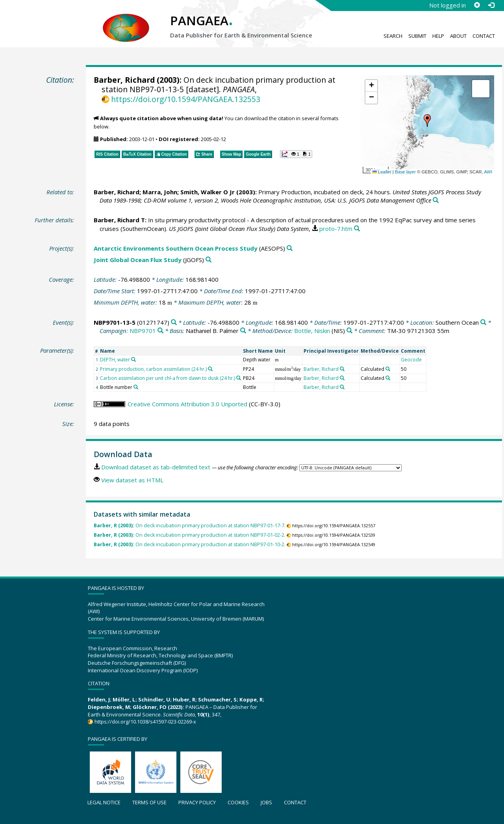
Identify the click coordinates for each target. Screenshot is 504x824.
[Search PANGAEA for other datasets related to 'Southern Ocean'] (483, 323)
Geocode (411, 360)
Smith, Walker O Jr (208, 192)
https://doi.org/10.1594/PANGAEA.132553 (186, 99)
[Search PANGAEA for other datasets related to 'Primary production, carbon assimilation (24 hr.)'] (210, 369)
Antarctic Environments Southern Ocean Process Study (176, 248)
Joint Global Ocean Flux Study (138, 260)
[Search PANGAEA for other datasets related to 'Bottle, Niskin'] (349, 331)
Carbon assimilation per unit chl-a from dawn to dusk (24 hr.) (168, 378)
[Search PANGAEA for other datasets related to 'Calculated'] (388, 369)
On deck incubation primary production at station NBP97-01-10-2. (190, 544)
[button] (427, 121)
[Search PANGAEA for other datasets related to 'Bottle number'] (136, 387)
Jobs (266, 802)
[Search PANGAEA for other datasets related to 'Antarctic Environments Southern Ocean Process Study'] (290, 248)
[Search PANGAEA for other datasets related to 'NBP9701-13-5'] (174, 323)
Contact (484, 36)
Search (393, 36)
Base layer (405, 172)
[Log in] (491, 5)
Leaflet (382, 172)
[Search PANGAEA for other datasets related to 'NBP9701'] (160, 331)
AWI (488, 172)
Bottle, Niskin (312, 331)
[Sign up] (477, 5)
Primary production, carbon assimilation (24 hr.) (153, 369)
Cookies (238, 802)
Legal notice (104, 802)
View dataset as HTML (132, 480)
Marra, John (160, 192)
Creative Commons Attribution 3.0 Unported (187, 404)
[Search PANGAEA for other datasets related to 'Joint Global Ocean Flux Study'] (208, 260)
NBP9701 (143, 331)
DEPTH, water (115, 360)
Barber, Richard (124, 80)
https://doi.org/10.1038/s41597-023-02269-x (145, 722)
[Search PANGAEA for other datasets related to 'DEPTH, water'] (133, 359)
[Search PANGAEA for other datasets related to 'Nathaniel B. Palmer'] (243, 331)
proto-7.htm (336, 229)
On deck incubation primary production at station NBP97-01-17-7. (190, 525)
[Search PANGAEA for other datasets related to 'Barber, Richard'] (342, 369)
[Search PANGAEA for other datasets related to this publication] (436, 200)
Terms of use (149, 802)
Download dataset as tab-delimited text (156, 467)
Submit (417, 36)
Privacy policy (197, 802)
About (458, 36)
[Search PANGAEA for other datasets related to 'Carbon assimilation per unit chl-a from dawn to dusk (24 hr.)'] (239, 378)
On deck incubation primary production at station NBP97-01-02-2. (190, 535)
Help (438, 36)
